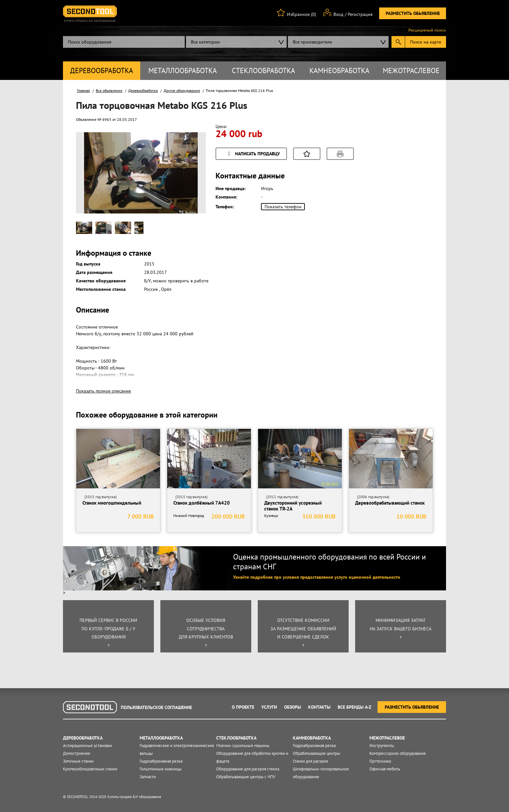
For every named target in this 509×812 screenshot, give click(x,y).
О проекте (243, 707)
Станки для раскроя (310, 761)
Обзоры (292, 707)
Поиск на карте (426, 42)
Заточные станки (78, 761)
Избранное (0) (302, 14)
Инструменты (382, 746)
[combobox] (236, 42)
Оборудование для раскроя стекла (248, 769)
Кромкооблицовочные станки (90, 769)
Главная (83, 90)
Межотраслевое (411, 71)
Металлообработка (183, 71)
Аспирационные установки (87, 746)
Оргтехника (380, 761)
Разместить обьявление (413, 13)
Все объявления (109, 90)
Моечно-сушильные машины (243, 746)
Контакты (319, 707)
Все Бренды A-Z (354, 707)
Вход (338, 14)
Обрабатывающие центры (317, 753)
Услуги (269, 707)
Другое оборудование (182, 90)
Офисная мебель (385, 769)
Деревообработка (102, 71)
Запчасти (148, 777)
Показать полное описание (103, 391)
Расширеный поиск (427, 30)
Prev (93, 183)
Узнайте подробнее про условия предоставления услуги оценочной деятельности (317, 577)
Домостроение (77, 753)
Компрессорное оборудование (398, 753)
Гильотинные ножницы (161, 769)
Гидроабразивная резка (161, 761)
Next (189, 183)
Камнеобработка (339, 71)
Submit (398, 42)
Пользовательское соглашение (156, 707)
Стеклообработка (263, 71)
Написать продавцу (253, 154)
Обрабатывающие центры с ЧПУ (246, 777)
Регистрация (360, 14)
